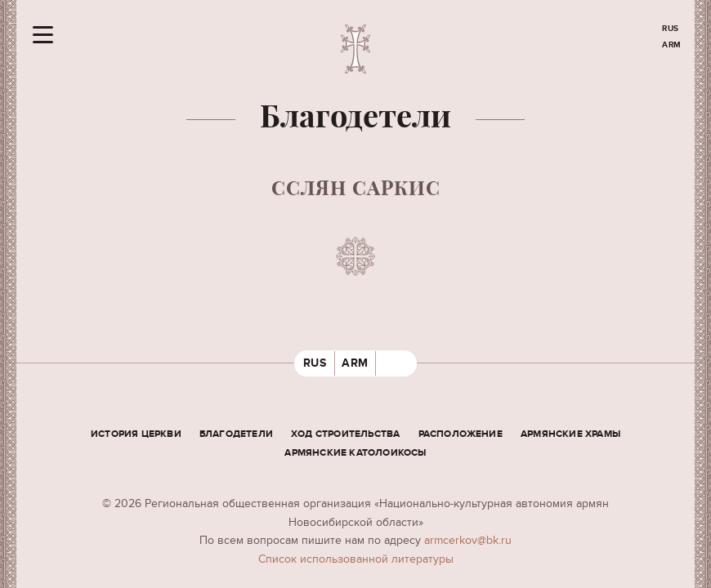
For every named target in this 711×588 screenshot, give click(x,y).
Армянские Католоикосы (355, 453)
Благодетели (236, 434)
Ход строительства (345, 434)
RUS (671, 29)
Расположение (461, 434)
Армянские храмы (570, 434)
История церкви (136, 434)
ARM (672, 45)
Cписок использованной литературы (356, 559)
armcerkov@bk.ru (468, 540)
